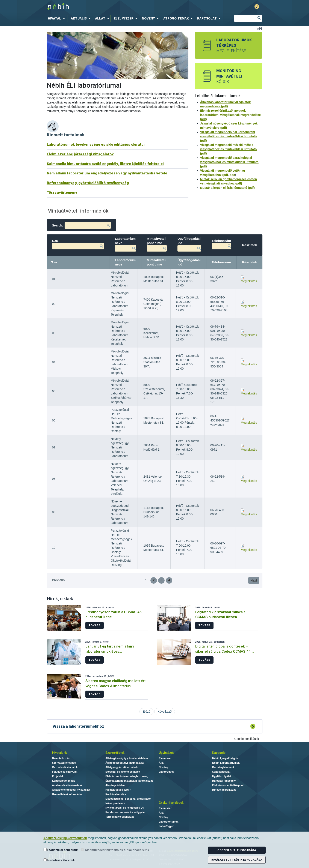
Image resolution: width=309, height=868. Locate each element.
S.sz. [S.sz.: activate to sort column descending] (55, 262)
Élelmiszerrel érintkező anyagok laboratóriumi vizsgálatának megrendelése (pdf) (230, 115)
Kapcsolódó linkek (64, 781)
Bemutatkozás (61, 758)
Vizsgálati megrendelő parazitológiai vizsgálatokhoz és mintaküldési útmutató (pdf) (229, 162)
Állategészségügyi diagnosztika (125, 763)
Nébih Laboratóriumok (226, 763)
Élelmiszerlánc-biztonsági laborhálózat (129, 781)
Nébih (110, 7)
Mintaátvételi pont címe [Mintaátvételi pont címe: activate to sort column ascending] (157, 262)
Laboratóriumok (169, 822)
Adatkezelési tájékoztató (67, 785)
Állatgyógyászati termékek (122, 767)
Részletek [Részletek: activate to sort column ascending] (249, 262)
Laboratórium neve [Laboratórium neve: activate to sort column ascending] (125, 262)
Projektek (58, 776)
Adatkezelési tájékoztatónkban (65, 838)
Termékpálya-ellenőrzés (120, 817)
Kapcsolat (219, 753)
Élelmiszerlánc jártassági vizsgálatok (80, 154)
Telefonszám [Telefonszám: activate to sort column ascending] (221, 262)
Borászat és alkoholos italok (123, 772)
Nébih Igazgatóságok (225, 758)
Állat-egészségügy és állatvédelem (126, 758)
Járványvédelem (115, 785)
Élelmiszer (165, 758)
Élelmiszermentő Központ (228, 785)
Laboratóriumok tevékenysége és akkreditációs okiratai (96, 144)
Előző (146, 712)
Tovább (95, 625)
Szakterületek (115, 753)
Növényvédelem (115, 803)
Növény (163, 767)
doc (232, 175)
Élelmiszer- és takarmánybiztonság (127, 776)
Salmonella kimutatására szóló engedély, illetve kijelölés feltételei (105, 164)
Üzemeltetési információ (67, 794)
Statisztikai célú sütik (61, 850)
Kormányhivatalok (223, 767)
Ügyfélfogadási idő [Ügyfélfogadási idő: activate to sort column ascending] (189, 262)
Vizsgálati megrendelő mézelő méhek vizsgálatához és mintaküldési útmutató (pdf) (229, 149)
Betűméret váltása (260, 28)
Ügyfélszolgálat (222, 776)
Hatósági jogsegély (224, 781)
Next (254, 580)
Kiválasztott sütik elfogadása (237, 860)
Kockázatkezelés (116, 794)
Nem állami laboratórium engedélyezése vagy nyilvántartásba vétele (107, 173)
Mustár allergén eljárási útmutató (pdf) (227, 188)
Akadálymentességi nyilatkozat (71, 790)
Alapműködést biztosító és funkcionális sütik (115, 850)
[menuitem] (57, 18)
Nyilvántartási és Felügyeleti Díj (125, 808)
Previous (58, 580)
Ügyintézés (167, 753)
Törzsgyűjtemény (62, 192)
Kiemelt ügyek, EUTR (118, 790)
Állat (162, 763)
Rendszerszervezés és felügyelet (125, 812)
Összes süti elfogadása (237, 850)
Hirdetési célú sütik (59, 860)
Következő (164, 712)
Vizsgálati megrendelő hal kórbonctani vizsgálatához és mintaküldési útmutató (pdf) (229, 136)
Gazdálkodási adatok (65, 767)
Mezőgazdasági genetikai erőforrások (128, 799)
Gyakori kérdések (171, 803)
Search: (82, 225)
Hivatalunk (59, 753)
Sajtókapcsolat (221, 772)
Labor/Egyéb (167, 772)
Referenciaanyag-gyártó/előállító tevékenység (88, 183)
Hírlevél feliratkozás (224, 790)
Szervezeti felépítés (64, 763)
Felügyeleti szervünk (65, 772)
